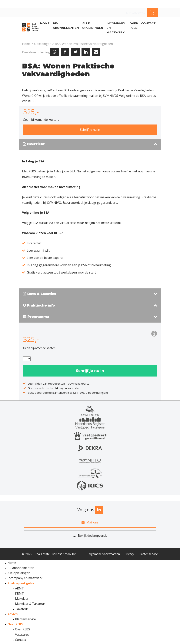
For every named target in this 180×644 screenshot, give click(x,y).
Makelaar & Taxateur (30, 604)
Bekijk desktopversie (90, 536)
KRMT (19, 593)
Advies (13, 614)
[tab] (90, 144)
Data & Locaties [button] (40, 294)
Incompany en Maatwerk (116, 28)
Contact (148, 23)
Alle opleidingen (93, 26)
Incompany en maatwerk (25, 578)
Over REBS (134, 26)
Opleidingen (43, 44)
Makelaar (22, 599)
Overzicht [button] (34, 144)
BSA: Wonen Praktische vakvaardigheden (84, 44)
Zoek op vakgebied (22, 583)
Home (45, 23)
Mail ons (90, 522)
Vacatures (22, 635)
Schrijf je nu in (90, 130)
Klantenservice (136, 12)
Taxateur (22, 609)
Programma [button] (36, 317)
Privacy (129, 554)
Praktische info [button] (39, 306)
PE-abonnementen (66, 26)
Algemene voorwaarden (104, 554)
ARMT (19, 588)
